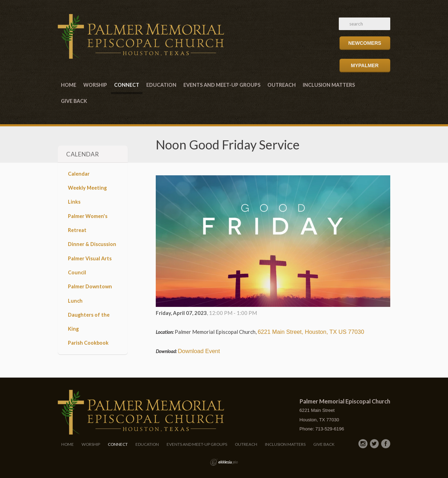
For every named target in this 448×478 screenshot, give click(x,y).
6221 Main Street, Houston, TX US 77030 (311, 332)
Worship (95, 85)
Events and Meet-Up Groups (222, 85)
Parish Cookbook (88, 343)
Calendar (79, 174)
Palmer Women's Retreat (88, 223)
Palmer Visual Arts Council (90, 265)
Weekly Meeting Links (87, 195)
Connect (127, 85)
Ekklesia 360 (224, 462)
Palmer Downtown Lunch (90, 293)
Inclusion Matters (329, 85)
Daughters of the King (89, 322)
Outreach (282, 85)
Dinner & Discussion (92, 244)
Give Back (74, 101)
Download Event (199, 351)
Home (69, 85)
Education (161, 85)
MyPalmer (365, 65)
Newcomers (365, 43)
